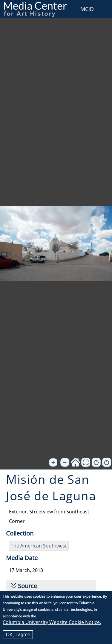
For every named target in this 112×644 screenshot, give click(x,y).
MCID (87, 9)
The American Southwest (39, 546)
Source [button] (27, 586)
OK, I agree (18, 635)
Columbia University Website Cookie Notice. (52, 622)
